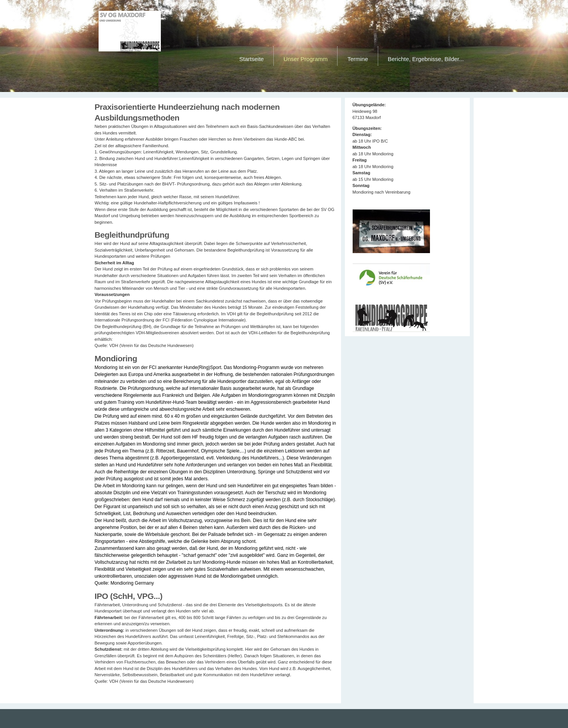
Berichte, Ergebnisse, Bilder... (426, 59)
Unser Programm (305, 59)
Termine (357, 59)
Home (459, 13)
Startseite (252, 59)
